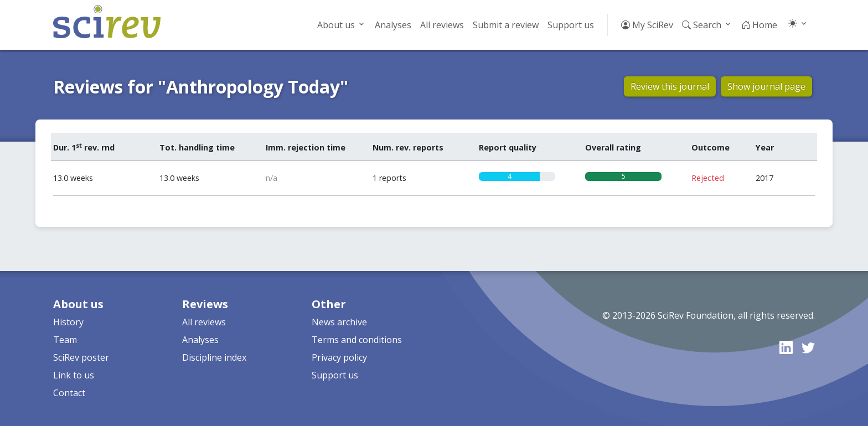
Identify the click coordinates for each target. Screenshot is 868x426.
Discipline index (214, 357)
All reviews (442, 25)
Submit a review (506, 25)
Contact (69, 393)
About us (336, 25)
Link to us (74, 375)
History (68, 322)
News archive (339, 322)
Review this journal (670, 86)
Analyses (393, 25)
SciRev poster (81, 357)
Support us (571, 25)
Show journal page (766, 86)
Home (759, 25)
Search (702, 25)
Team (65, 340)
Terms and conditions (357, 340)
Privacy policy (339, 357)
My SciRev (647, 25)
